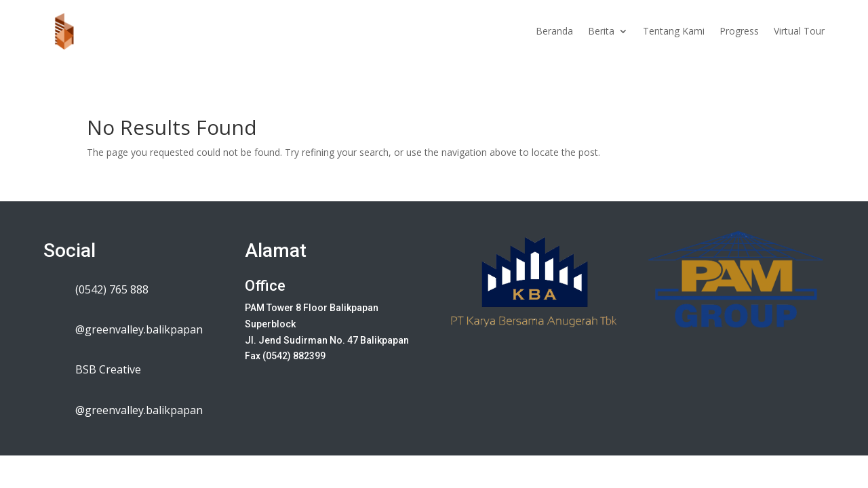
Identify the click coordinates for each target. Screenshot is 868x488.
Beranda (554, 31)
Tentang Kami (674, 31)
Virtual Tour (799, 31)
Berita (601, 31)
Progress (739, 31)
